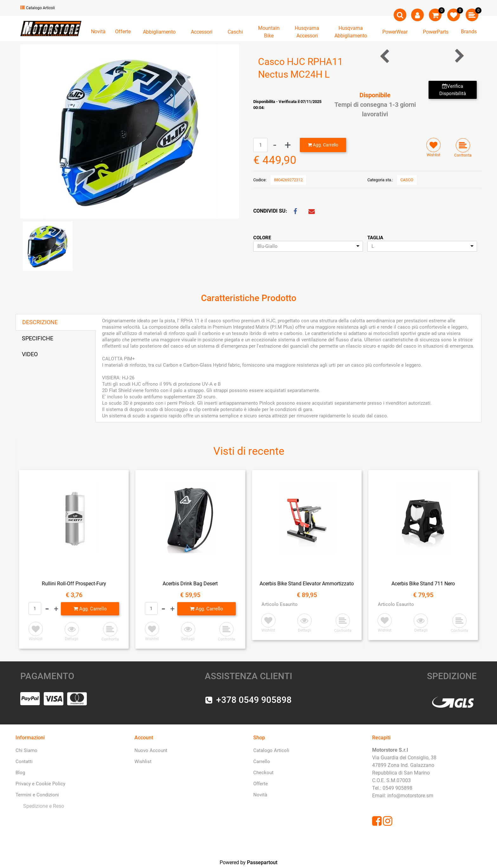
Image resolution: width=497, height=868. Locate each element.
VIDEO (30, 354)
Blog (20, 773)
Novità (98, 32)
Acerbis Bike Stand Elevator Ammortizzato (307, 584)
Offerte (123, 32)
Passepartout (262, 862)
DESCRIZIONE (40, 322)
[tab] (56, 322)
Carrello (262, 762)
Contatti (24, 762)
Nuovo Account (151, 750)
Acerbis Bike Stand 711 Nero (423, 584)
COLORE (262, 238)
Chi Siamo (26, 750)
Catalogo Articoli (38, 8)
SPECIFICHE (38, 338)
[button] (400, 15)
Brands (469, 32)
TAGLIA (375, 238)
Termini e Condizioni (37, 795)
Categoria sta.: (380, 180)
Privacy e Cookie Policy (40, 784)
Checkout (263, 773)
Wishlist (143, 762)
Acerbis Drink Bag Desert (190, 584)
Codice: (260, 180)
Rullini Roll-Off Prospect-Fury (74, 584)
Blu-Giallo (268, 246)
